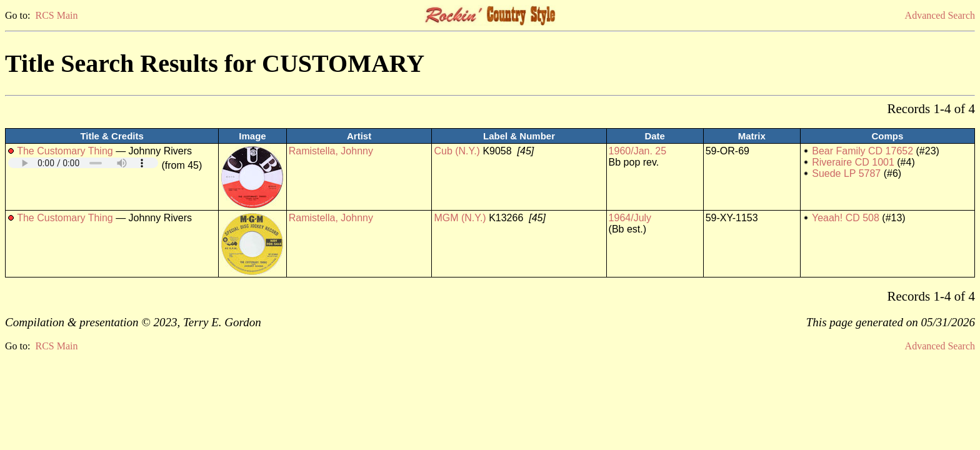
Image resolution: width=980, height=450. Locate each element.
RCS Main (56, 15)
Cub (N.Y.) (457, 151)
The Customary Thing (65, 151)
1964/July (630, 218)
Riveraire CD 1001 (853, 162)
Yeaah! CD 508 (846, 218)
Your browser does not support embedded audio (83, 163)
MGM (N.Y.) (460, 218)
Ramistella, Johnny (331, 151)
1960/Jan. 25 (638, 151)
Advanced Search (940, 15)
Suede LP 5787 (846, 173)
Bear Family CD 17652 (862, 151)
